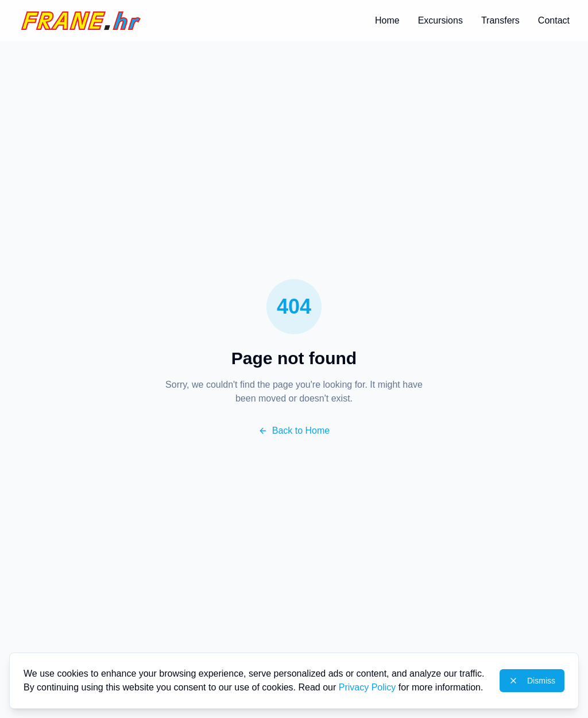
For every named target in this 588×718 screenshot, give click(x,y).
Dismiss (532, 681)
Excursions (440, 20)
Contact (554, 20)
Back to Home (294, 431)
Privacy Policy (367, 687)
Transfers (500, 20)
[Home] (81, 21)
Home (387, 20)
